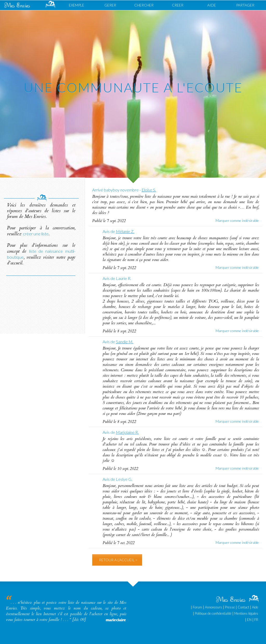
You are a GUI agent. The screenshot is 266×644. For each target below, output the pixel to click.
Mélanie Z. (125, 231)
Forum (197, 607)
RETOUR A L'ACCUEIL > (118, 560)
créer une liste (36, 234)
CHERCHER (144, 5)
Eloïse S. (149, 190)
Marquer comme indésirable (237, 220)
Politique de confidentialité (213, 613)
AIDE (212, 5)
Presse (230, 607)
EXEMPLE (77, 5)
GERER (110, 5)
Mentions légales (246, 613)
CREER (178, 5)
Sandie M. (125, 342)
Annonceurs (214, 607)
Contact (243, 607)
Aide (255, 607)
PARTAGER (245, 5)
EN (249, 620)
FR (256, 620)
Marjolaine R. (127, 432)
